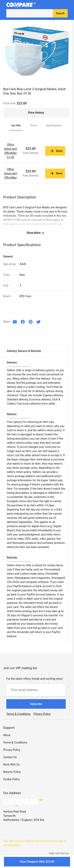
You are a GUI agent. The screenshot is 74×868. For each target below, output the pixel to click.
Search (60, 13)
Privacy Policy (12, 750)
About (7, 735)
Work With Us (11, 765)
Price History (36, 113)
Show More (36, 233)
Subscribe (36, 704)
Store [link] (56, 151)
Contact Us (10, 757)
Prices (33, 126)
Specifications (54, 126)
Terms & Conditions (15, 742)
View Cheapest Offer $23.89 (37, 862)
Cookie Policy (11, 779)
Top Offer (16, 126)
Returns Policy (12, 772)
